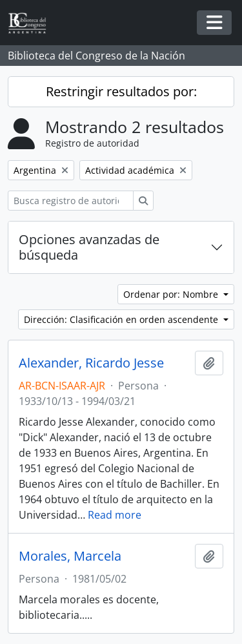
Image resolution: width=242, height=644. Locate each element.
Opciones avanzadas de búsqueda (89, 247)
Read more (115, 515)
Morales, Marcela (70, 556)
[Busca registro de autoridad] (71, 201)
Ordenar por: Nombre (172, 294)
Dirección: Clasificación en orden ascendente (122, 319)
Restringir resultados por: (121, 91)
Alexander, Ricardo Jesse (91, 363)
